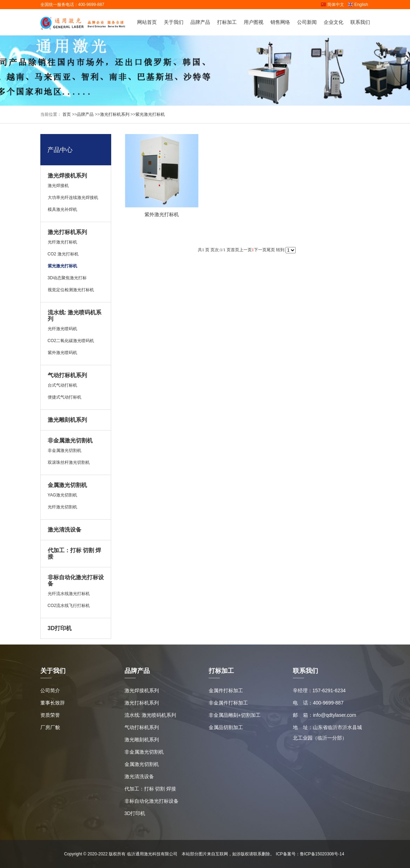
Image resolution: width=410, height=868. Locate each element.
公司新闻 (307, 22)
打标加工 (227, 22)
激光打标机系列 (115, 114)
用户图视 (254, 22)
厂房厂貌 (50, 727)
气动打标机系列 (67, 375)
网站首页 (147, 22)
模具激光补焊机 (62, 209)
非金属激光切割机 (70, 440)
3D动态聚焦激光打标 (67, 278)
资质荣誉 (50, 715)
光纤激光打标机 (62, 242)
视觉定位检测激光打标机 (71, 290)
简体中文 (332, 5)
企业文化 (334, 22)
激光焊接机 (58, 186)
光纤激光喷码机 (62, 329)
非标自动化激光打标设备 (152, 801)
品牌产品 (200, 22)
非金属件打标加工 (228, 703)
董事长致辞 (53, 703)
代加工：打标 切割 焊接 (150, 789)
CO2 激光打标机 (63, 254)
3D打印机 (60, 628)
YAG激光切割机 (62, 495)
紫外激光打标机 (162, 214)
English (358, 5)
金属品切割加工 (226, 727)
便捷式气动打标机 (65, 397)
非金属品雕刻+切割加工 (235, 715)
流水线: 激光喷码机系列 (150, 715)
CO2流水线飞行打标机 (69, 606)
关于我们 (174, 22)
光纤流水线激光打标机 (69, 594)
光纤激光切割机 (62, 507)
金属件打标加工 (226, 690)
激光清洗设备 (65, 530)
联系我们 (360, 22)
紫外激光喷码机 (62, 353)
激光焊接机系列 (67, 176)
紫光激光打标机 (150, 114)
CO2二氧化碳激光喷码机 (71, 341)
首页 (66, 114)
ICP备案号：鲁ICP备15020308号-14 (310, 854)
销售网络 (280, 22)
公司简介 (50, 690)
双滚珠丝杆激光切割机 (69, 462)
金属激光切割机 (67, 485)
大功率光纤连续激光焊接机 (73, 198)
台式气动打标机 (62, 385)
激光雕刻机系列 (67, 420)
